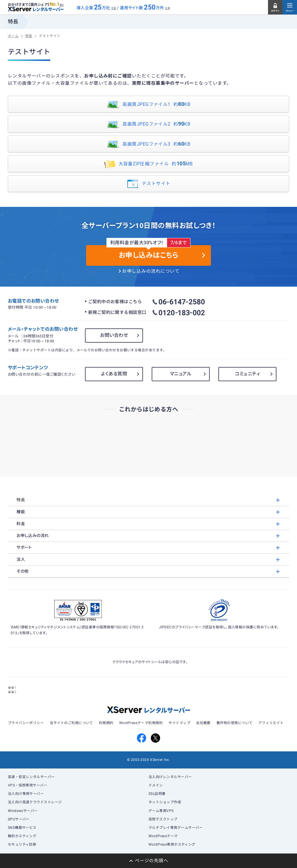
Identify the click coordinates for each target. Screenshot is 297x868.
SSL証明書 (157, 794)
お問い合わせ (114, 335)
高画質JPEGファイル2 (148, 125)
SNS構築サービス (22, 828)
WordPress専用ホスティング (172, 845)
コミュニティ (247, 374)
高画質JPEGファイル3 (148, 144)
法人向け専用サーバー (26, 794)
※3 (114, 8)
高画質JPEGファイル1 (148, 105)
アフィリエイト (271, 723)
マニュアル (181, 374)
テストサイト (148, 184)
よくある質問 (114, 374)
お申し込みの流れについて (151, 271)
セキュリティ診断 (22, 845)
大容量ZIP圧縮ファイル (148, 164)
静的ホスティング (22, 836)
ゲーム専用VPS (161, 811)
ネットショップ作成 (165, 802)
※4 (167, 8)
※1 (62, 5)
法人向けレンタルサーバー (170, 777)
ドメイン (156, 785)
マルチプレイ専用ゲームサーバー (176, 828)
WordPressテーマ (163, 836)
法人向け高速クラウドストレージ (35, 802)
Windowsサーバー (23, 811)
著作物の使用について (234, 723)
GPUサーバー (19, 819)
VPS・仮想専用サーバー (28, 785)
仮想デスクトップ (163, 819)
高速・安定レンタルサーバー (31, 777)
